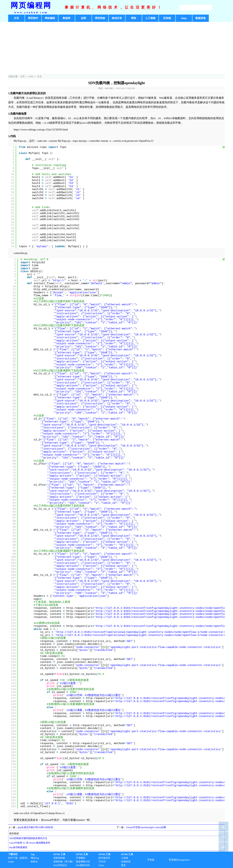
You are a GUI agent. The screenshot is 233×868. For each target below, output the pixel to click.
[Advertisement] (116, 48)
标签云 (34, 862)
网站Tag (35, 858)
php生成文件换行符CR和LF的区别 (35, 827)
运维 (83, 18)
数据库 (67, 18)
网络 (134, 18)
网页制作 (33, 18)
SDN (31, 76)
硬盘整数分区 (83, 862)
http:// (59, 281)
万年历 (102, 862)
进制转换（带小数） (64, 862)
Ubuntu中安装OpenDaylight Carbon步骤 (146, 827)
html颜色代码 (83, 865)
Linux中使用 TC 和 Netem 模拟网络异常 (30, 843)
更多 (123, 865)
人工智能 (150, 18)
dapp (184, 18)
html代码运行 (60, 865)
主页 (16, 18)
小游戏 (125, 858)
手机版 (151, 860)
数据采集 (201, 18)
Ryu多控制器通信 (18, 847)
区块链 (167, 18)
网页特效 (100, 18)
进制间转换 (59, 858)
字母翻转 (81, 858)
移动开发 (117, 18)
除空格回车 (104, 858)
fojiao (101, 865)
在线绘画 (126, 862)
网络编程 (50, 18)
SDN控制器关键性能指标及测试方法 (28, 838)
